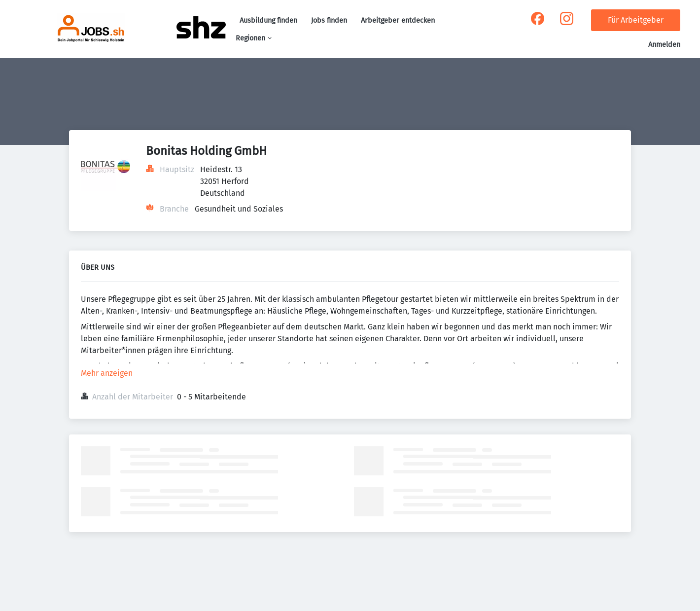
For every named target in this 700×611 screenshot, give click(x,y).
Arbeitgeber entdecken (398, 20)
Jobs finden (329, 20)
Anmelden (664, 45)
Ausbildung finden (268, 20)
